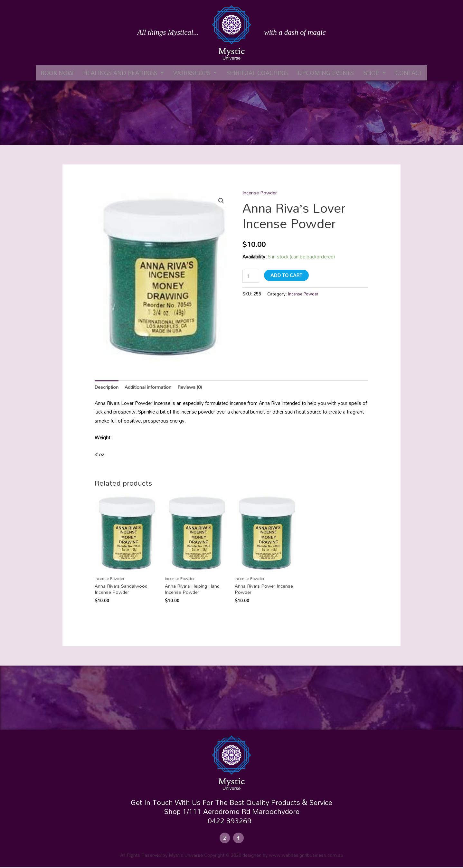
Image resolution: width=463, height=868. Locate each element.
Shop (375, 73)
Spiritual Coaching (257, 73)
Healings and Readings (123, 73)
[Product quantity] (251, 276)
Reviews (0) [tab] (191, 387)
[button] (123, 73)
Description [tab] (107, 387)
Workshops (195, 73)
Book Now (57, 73)
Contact (409, 73)
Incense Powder (260, 192)
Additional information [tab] (149, 387)
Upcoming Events (326, 73)
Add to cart (287, 275)
